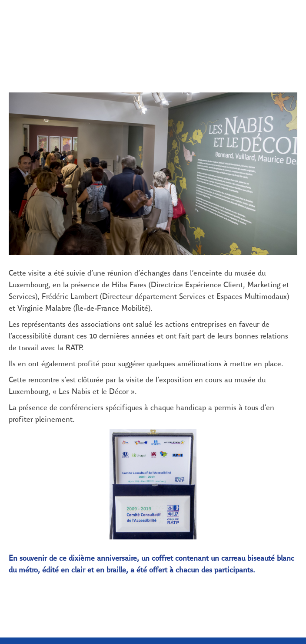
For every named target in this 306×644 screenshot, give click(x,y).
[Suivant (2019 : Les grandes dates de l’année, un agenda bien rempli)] (294, 44)
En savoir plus (126, 558)
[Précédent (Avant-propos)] (12, 44)
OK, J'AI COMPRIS (126, 588)
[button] (33, 15)
